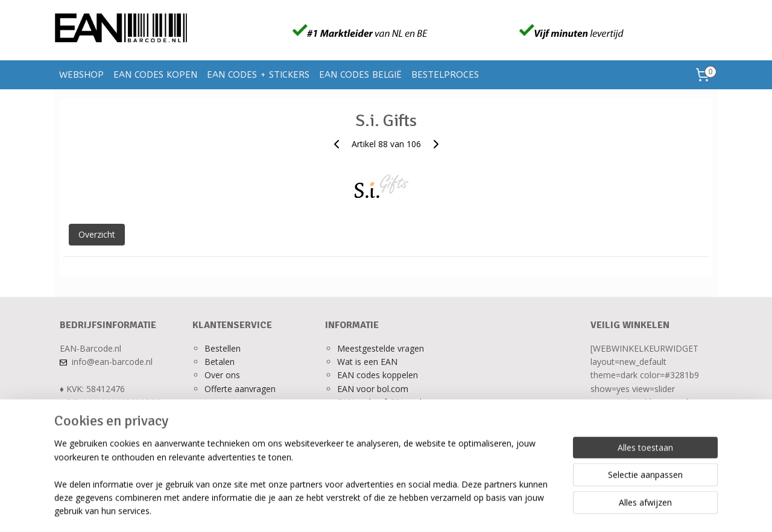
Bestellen (223, 348)
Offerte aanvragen (240, 389)
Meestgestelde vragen (381, 348)
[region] (306, 484)
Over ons (222, 375)
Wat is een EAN (367, 362)
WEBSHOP (81, 75)
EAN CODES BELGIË (360, 75)
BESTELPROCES (445, 75)
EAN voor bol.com (373, 389)
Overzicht (97, 234)
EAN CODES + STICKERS (258, 75)
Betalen (220, 362)
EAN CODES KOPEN (155, 75)
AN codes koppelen (380, 375)
